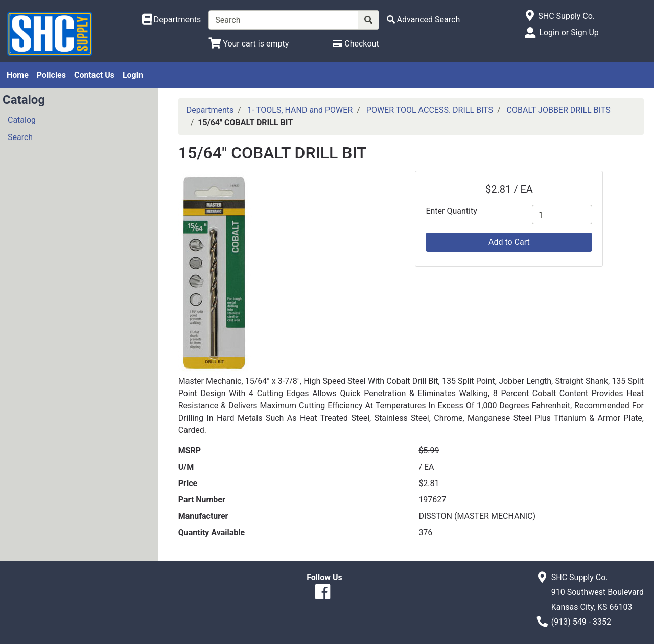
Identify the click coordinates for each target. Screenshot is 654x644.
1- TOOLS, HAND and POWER (300, 110)
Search (20, 137)
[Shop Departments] (172, 20)
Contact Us (94, 75)
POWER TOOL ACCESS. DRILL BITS (430, 110)
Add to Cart (509, 242)
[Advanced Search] (424, 20)
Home (18, 75)
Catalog (22, 120)
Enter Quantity (451, 211)
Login (133, 75)
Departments (210, 110)
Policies (51, 75)
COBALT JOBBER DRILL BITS (559, 110)
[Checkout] (356, 44)
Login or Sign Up (569, 32)
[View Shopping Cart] (249, 44)
